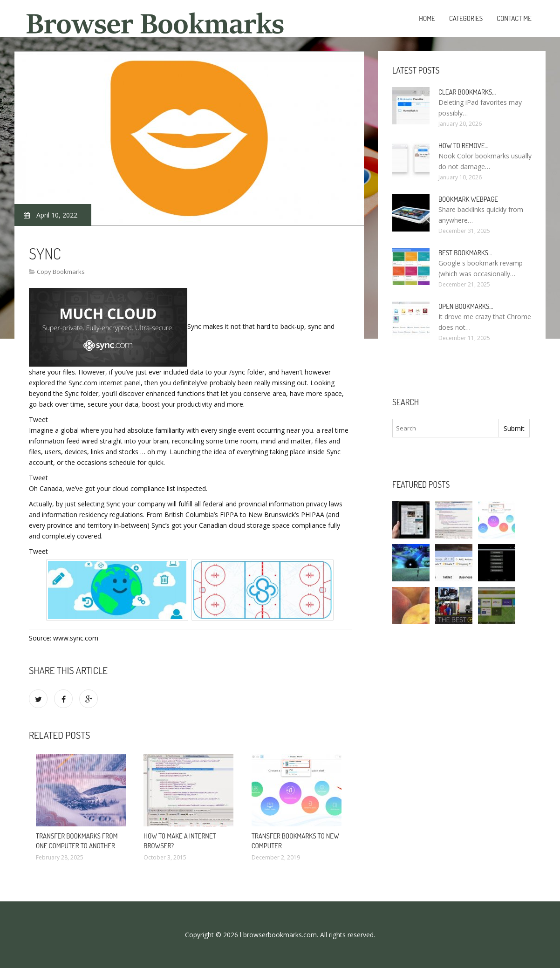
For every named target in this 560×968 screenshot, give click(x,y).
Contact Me (514, 18)
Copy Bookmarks (61, 272)
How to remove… (463, 146)
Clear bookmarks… (467, 92)
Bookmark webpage (468, 199)
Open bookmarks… (466, 306)
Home (427, 18)
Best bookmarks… (465, 253)
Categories (466, 18)
